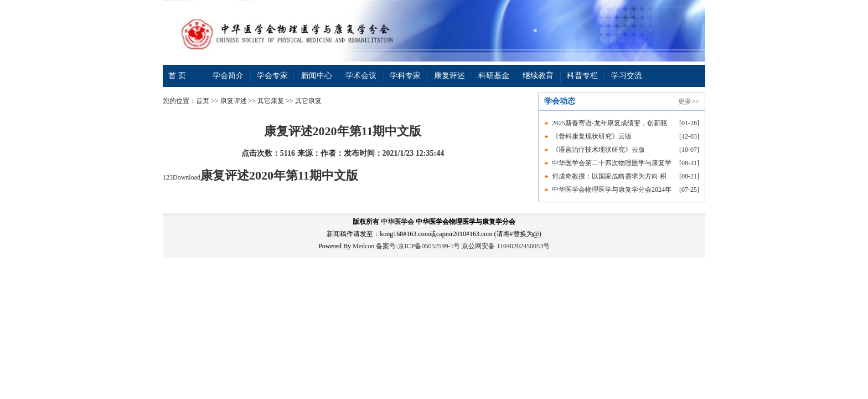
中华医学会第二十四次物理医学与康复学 (612, 163)
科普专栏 (582, 76)
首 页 (177, 76)
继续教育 (538, 76)
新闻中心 (317, 76)
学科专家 (405, 76)
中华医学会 (397, 222)
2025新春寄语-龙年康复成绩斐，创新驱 (609, 123)
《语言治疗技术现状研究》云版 (598, 150)
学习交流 (627, 76)
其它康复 (271, 101)
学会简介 (228, 76)
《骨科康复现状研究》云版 (592, 136)
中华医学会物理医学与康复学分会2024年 (612, 190)
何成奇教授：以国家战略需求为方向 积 (609, 176)
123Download (260, 177)
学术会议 (361, 76)
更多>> (689, 101)
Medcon (363, 246)
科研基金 (494, 76)
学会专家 (272, 76)
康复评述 (449, 76)
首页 (203, 101)
